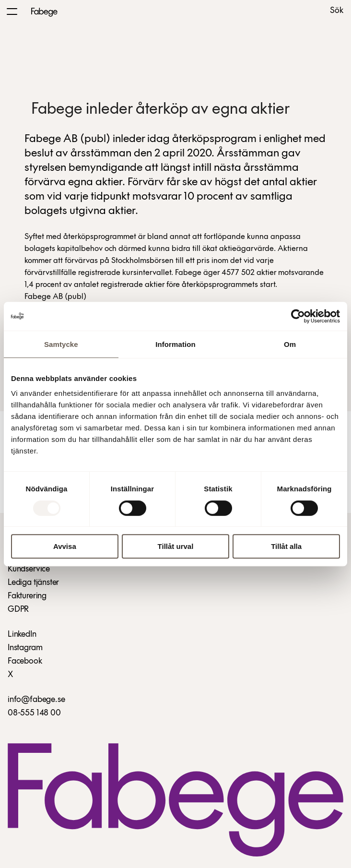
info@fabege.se (36, 700)
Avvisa (65, 546)
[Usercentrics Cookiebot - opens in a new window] (298, 316)
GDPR (18, 610)
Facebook (25, 661)
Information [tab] (175, 344)
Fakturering (27, 596)
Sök (337, 11)
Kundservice (29, 569)
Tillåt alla (286, 546)
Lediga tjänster (33, 583)
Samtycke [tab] (61, 344)
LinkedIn (22, 635)
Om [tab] (290, 344)
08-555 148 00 (34, 713)
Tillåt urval (176, 546)
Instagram (25, 648)
